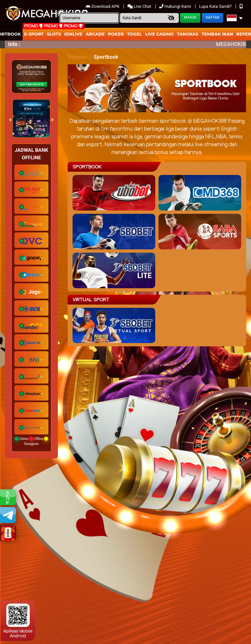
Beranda (77, 57)
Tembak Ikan (217, 34)
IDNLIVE (74, 34)
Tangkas (188, 34)
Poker (116, 34)
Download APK (103, 6)
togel (134, 34)
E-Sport (34, 34)
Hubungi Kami (176, 6)
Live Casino (159, 34)
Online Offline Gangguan (32, 441)
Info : (14, 44)
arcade (95, 34)
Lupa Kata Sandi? (216, 6)
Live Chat (140, 6)
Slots (54, 34)
